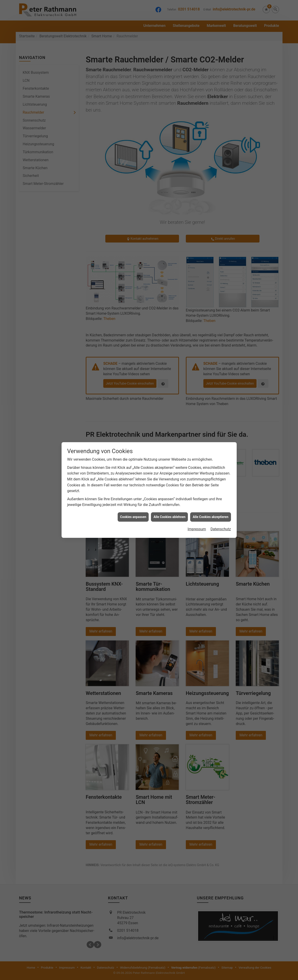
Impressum (197, 529)
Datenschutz (221, 529)
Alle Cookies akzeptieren (210, 517)
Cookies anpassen (133, 517)
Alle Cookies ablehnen (169, 517)
